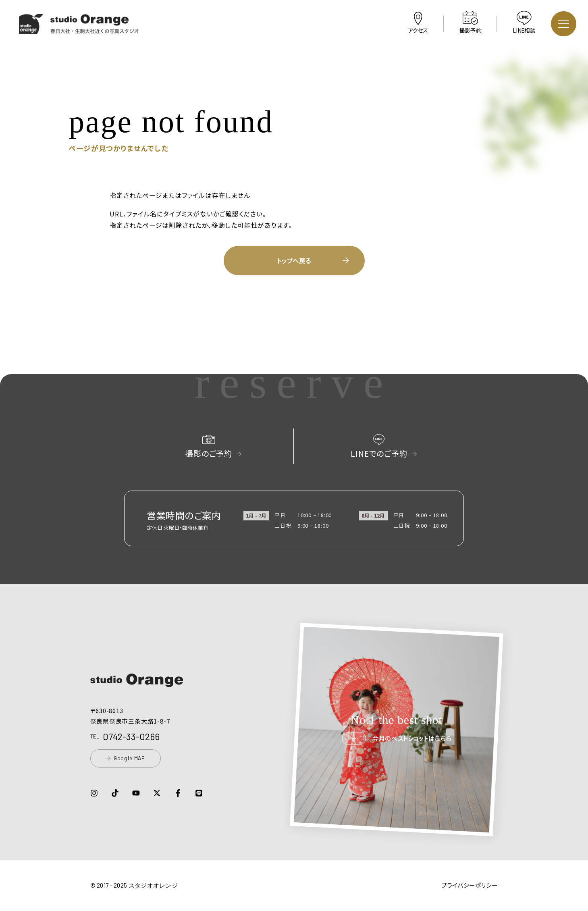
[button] (79, 28)
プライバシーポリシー (470, 885)
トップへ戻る (313, 261)
